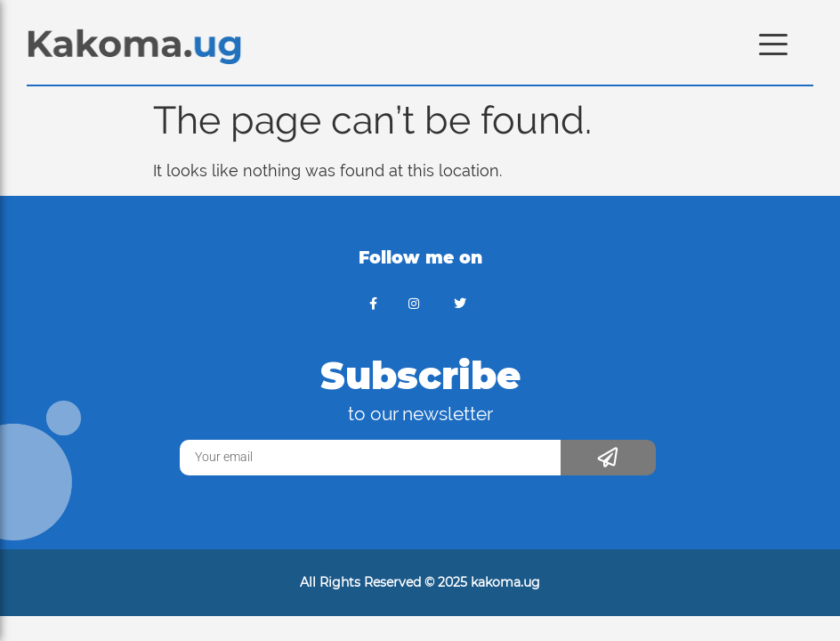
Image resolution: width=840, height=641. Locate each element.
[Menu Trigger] (774, 42)
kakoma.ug (505, 582)
